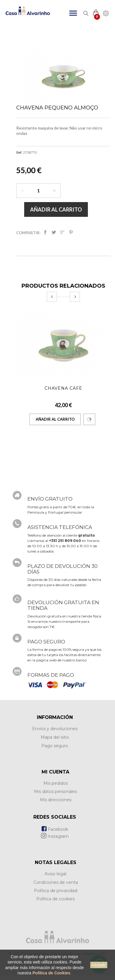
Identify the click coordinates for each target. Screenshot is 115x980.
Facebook (55, 829)
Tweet (54, 232)
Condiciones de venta (56, 882)
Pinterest (71, 232)
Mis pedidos (56, 783)
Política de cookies (55, 899)
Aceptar (99, 965)
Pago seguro (55, 746)
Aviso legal (55, 874)
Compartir (45, 232)
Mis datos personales (55, 791)
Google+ (62, 232)
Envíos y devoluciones (55, 729)
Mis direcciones (56, 800)
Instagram (55, 836)
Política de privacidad (56, 891)
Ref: (19, 153)
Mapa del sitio (55, 737)
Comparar (89, 419)
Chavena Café (63, 388)
